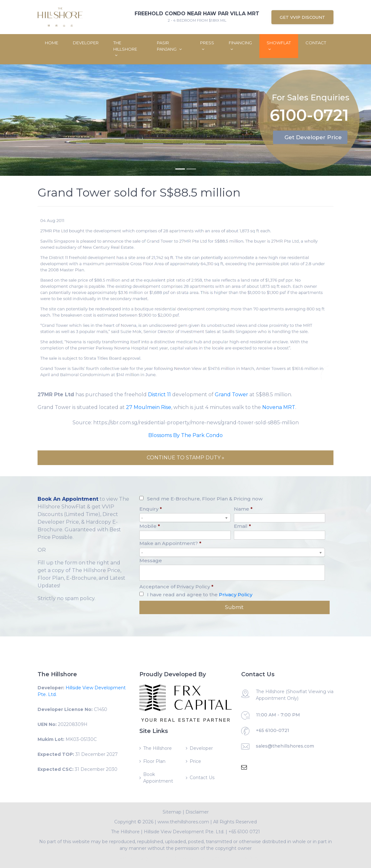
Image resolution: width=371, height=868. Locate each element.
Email (242, 526)
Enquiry (151, 509)
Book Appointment (158, 778)
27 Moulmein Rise (149, 407)
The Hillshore (125, 49)
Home (52, 43)
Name (243, 509)
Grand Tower (231, 395)
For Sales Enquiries (311, 97)
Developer (86, 43)
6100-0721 (309, 116)
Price (195, 761)
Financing (240, 46)
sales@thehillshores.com (285, 746)
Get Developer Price (313, 137)
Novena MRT (279, 407)
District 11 (159, 395)
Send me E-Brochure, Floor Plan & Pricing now (205, 499)
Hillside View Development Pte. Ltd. (184, 832)
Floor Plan (154, 761)
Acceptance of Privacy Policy (176, 587)
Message (151, 560)
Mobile (150, 526)
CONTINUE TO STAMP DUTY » (185, 458)
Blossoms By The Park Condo (185, 435)
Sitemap (172, 812)
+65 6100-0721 (273, 730)
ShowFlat (279, 46)
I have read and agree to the (200, 595)
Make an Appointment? (170, 543)
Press (207, 46)
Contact (316, 43)
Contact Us (202, 778)
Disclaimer (197, 812)
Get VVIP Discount (302, 17)
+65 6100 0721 (244, 832)
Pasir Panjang (169, 46)
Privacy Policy (236, 595)
